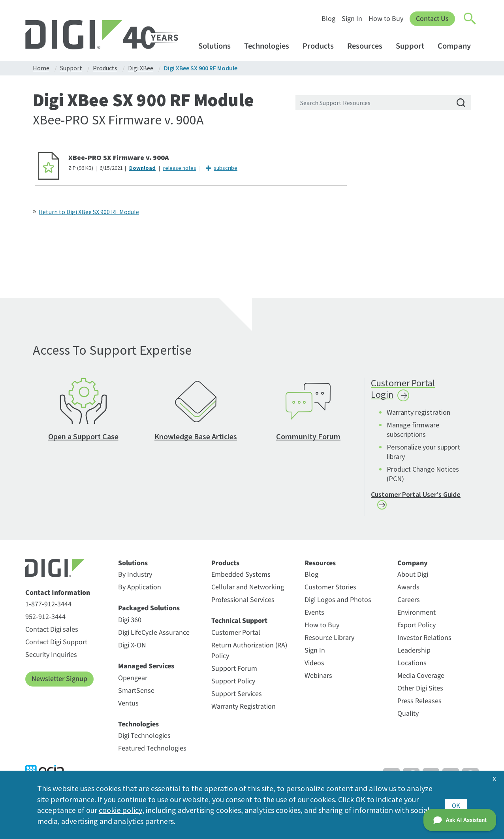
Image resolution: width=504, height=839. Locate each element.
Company (458, 46)
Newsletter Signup (59, 682)
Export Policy (417, 628)
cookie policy (120, 810)
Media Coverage (421, 679)
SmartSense (136, 693)
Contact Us (432, 19)
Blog (328, 19)
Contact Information (58, 596)
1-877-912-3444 (48, 607)
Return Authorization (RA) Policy (249, 654)
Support (414, 46)
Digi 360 (130, 623)
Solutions (218, 46)
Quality (408, 717)
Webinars (318, 679)
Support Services (237, 697)
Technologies (270, 46)
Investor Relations (424, 641)
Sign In (352, 19)
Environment (417, 616)
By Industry (135, 578)
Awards (408, 590)
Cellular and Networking (248, 590)
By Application (140, 590)
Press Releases (419, 704)
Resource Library (329, 641)
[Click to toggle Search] (470, 19)
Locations (412, 666)
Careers (409, 603)
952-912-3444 (45, 620)
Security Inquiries (51, 658)
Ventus (128, 706)
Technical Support (239, 624)
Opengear (133, 681)
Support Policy (233, 684)
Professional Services (243, 603)
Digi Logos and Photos (338, 603)
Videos (314, 666)
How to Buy (386, 19)
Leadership (414, 654)
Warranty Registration (244, 710)
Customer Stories (330, 590)
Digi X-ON (132, 648)
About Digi (413, 578)
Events (314, 616)
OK (456, 804)
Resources (369, 46)
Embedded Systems (241, 578)
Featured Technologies (152, 752)
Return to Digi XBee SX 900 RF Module (89, 212)
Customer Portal (236, 636)
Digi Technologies (144, 739)
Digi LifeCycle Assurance (154, 636)
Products (322, 46)
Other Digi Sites (420, 691)
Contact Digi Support (56, 645)
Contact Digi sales (52, 633)
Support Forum (234, 672)
